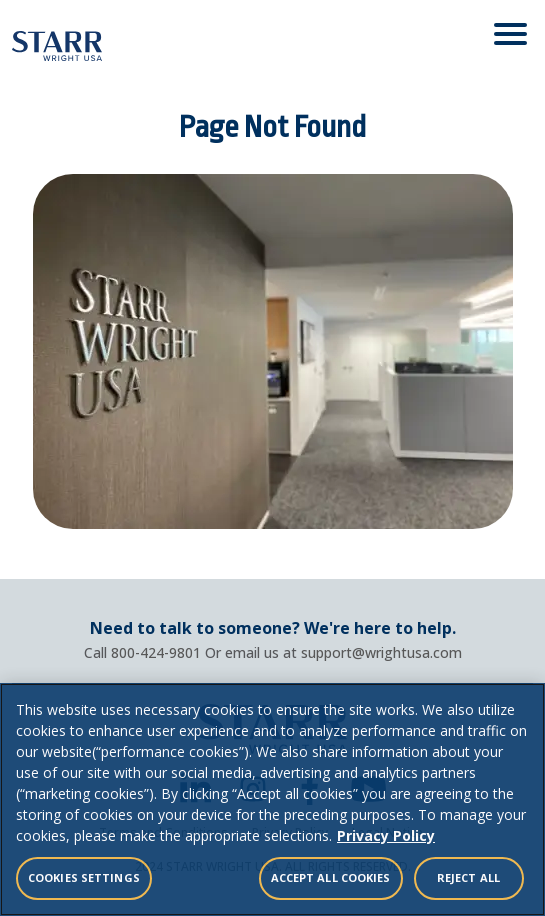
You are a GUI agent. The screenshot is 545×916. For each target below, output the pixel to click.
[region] (272, 799)
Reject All (468, 877)
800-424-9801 (156, 652)
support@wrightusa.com (381, 652)
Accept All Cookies (331, 877)
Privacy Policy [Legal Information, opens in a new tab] (386, 835)
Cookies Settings (84, 877)
